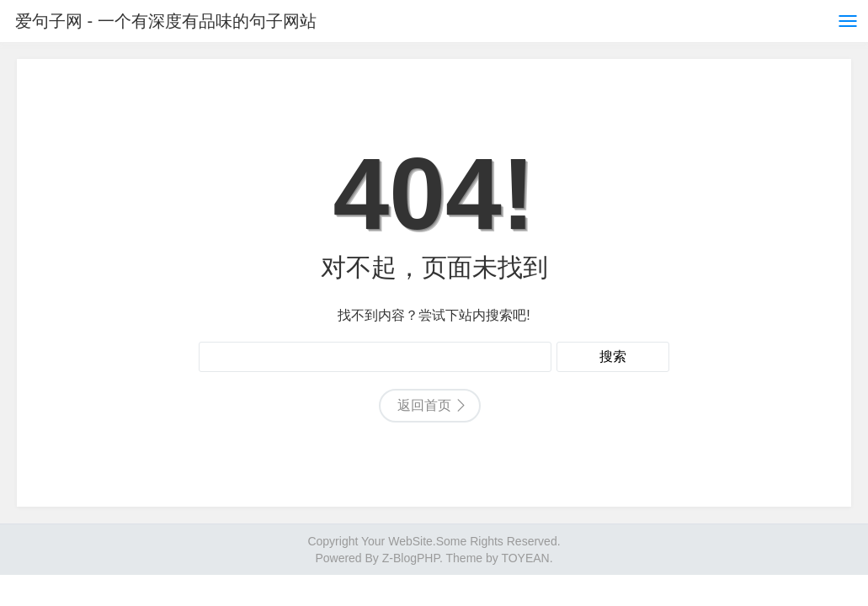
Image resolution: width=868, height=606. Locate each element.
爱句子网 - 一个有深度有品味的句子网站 (166, 21)
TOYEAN (525, 558)
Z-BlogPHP (411, 558)
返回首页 (424, 405)
